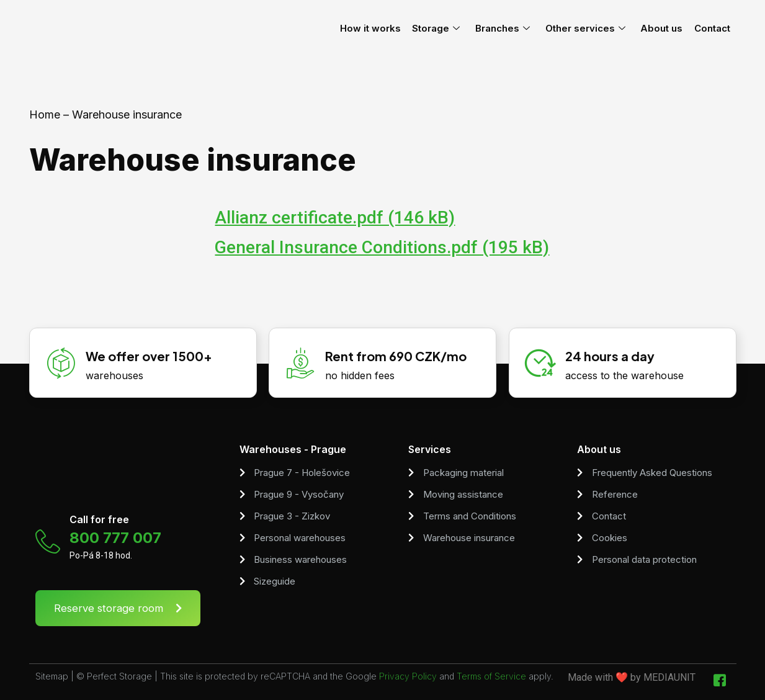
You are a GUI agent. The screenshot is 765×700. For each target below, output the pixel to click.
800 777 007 (115, 538)
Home (45, 114)
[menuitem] (749, 29)
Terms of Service (491, 676)
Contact (717, 28)
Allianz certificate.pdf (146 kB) (335, 218)
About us (669, 28)
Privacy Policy (408, 676)
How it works (389, 28)
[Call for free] (48, 542)
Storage (452, 29)
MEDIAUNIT (669, 677)
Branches (516, 29)
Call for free (99, 519)
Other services (595, 29)
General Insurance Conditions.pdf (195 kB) (382, 247)
